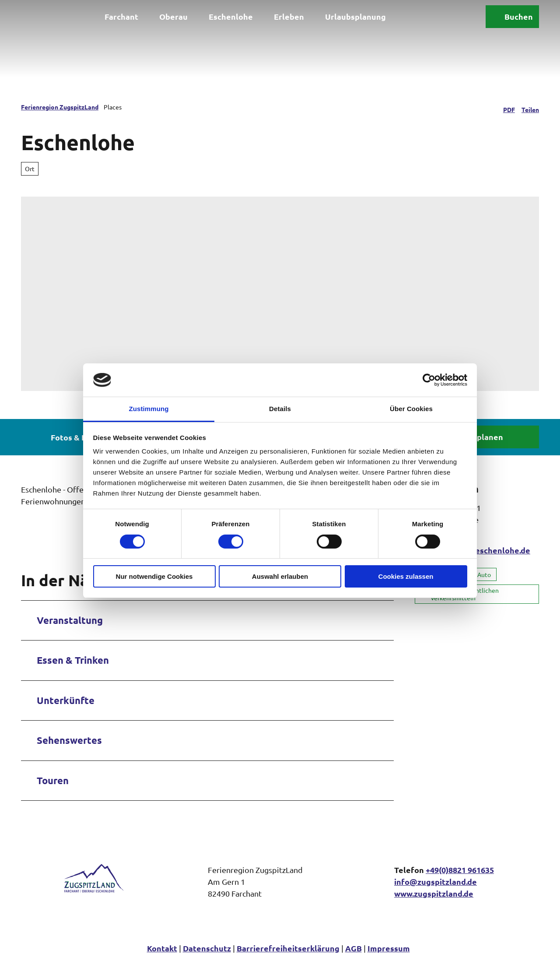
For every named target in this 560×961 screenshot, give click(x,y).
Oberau (173, 16)
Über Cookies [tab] (411, 409)
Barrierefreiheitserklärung (288, 948)
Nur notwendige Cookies (154, 576)
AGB (353, 948)
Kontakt (162, 948)
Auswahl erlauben (280, 576)
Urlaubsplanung (355, 16)
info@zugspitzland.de (436, 882)
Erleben (289, 16)
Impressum (389, 948)
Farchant (121, 16)
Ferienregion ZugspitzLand (60, 107)
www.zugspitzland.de (434, 893)
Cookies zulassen (406, 576)
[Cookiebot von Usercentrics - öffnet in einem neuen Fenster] (429, 380)
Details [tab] (280, 409)
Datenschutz (207, 948)
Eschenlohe (231, 16)
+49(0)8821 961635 (460, 870)
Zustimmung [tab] (149, 409)
